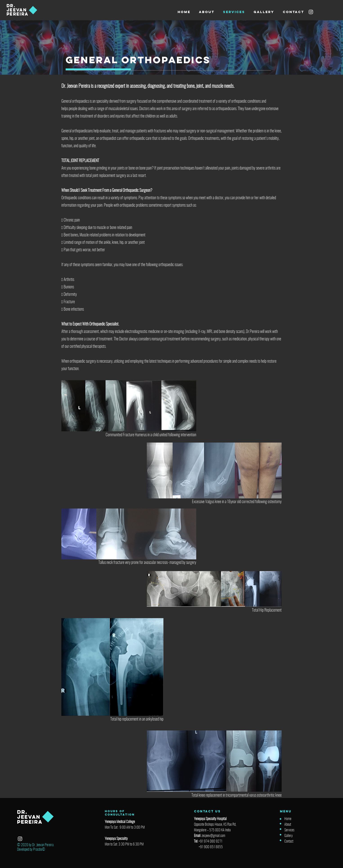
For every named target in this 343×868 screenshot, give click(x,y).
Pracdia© (39, 850)
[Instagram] (311, 12)
